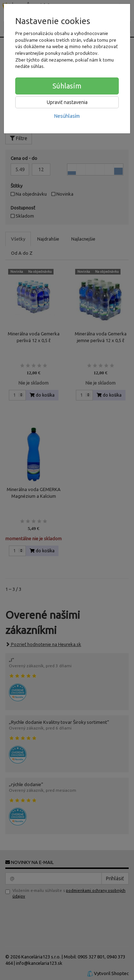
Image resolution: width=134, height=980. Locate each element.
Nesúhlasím (67, 116)
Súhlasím (67, 86)
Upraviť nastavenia (67, 102)
